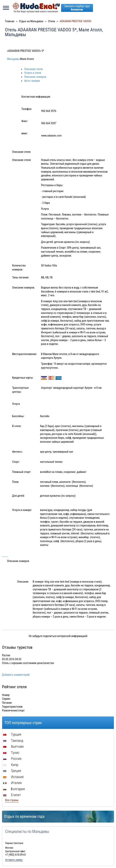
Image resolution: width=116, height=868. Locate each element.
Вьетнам (13, 746)
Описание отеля (34, 69)
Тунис (11, 753)
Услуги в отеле (33, 73)
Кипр (11, 765)
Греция (12, 771)
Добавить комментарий (16, 675)
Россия (12, 759)
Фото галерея (32, 81)
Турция (12, 734)
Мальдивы (13, 59)
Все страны (12, 800)
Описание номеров (35, 77)
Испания (13, 777)
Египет (12, 795)
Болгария (14, 789)
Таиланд (13, 740)
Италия (12, 783)
